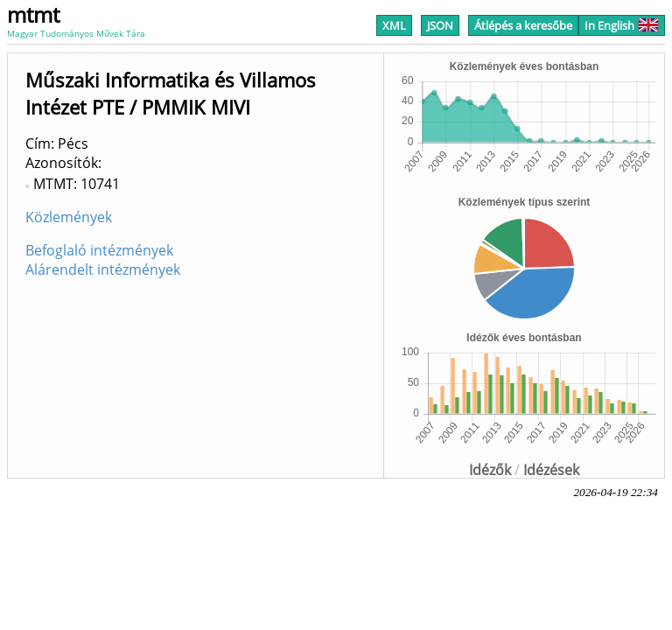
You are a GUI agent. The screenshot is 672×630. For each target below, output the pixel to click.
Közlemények (69, 217)
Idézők (490, 470)
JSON (440, 25)
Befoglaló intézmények (99, 250)
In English (622, 25)
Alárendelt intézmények (103, 269)
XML (394, 25)
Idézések (551, 470)
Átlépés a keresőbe (523, 25)
